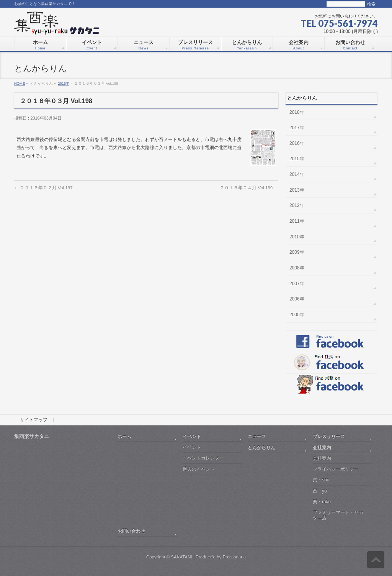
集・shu (321, 480)
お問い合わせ (131, 531)
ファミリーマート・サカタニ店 (338, 515)
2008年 (297, 268)
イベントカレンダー (203, 458)
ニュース (257, 436)
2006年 (297, 299)
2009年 (297, 252)
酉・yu (320, 491)
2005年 (297, 315)
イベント (192, 436)
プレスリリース (329, 436)
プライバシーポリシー (336, 469)
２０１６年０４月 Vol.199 (249, 188)
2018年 (297, 112)
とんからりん (261, 447)
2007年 (297, 284)
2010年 (297, 237)
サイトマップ (34, 420)
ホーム (124, 436)
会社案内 (322, 447)
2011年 (297, 221)
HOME (20, 83)
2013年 (297, 190)
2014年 (297, 174)
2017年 (297, 128)
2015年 (297, 159)
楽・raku (322, 502)
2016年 (64, 83)
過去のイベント (199, 469)
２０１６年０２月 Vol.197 (43, 188)
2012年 (297, 205)
